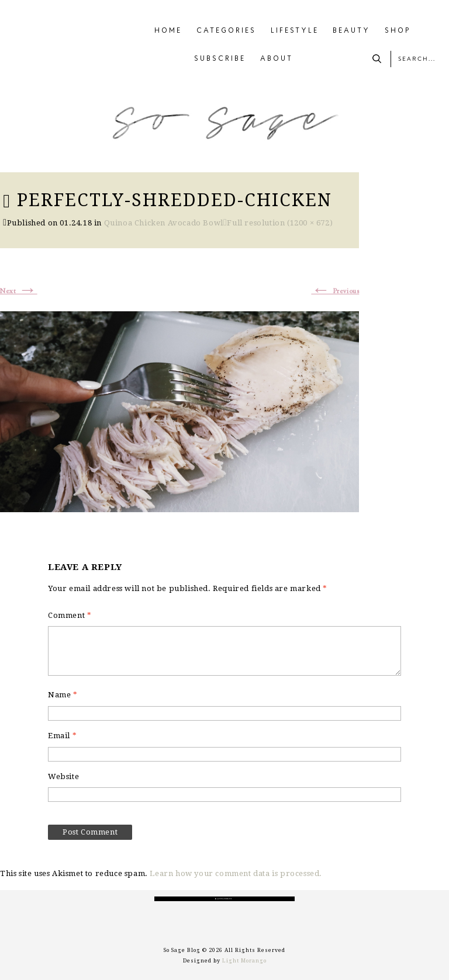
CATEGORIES (226, 31)
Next (19, 291)
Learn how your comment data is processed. (236, 873)
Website (63, 776)
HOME (168, 31)
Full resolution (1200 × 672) (280, 223)
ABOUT (277, 59)
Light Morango (244, 961)
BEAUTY (351, 31)
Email (62, 736)
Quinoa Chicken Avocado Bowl (164, 223)
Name (63, 695)
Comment (70, 615)
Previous (335, 291)
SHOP (398, 31)
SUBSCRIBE (220, 59)
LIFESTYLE (295, 31)
